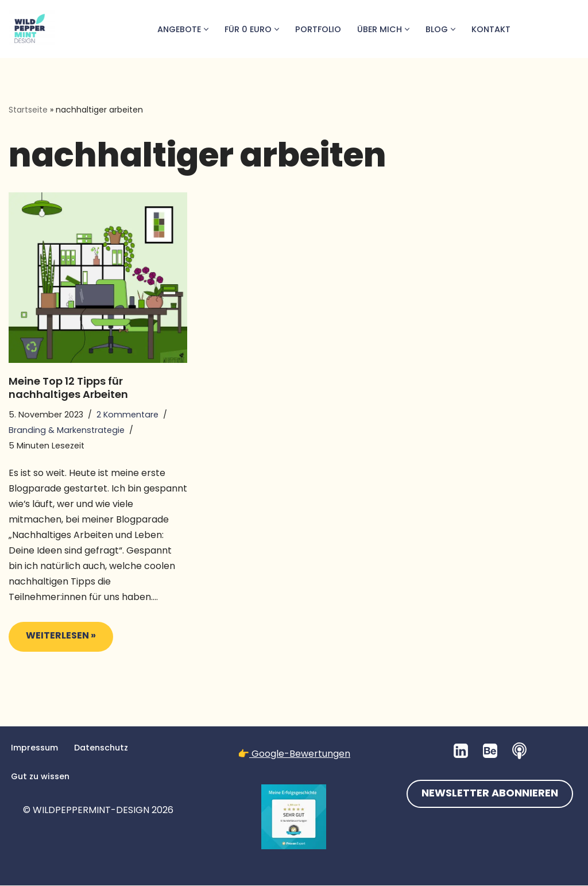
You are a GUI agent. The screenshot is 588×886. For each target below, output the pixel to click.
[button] (205, 29)
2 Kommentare (127, 415)
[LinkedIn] (461, 751)
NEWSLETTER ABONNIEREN (490, 794)
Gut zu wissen (40, 777)
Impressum (34, 748)
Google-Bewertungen (300, 754)
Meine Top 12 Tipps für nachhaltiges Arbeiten (68, 388)
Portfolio (318, 29)
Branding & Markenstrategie (67, 430)
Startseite (28, 110)
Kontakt (491, 29)
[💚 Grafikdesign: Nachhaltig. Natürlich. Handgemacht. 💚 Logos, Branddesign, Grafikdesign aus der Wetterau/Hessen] (32, 29)
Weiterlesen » (52, 641)
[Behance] (490, 751)
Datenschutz (101, 748)
